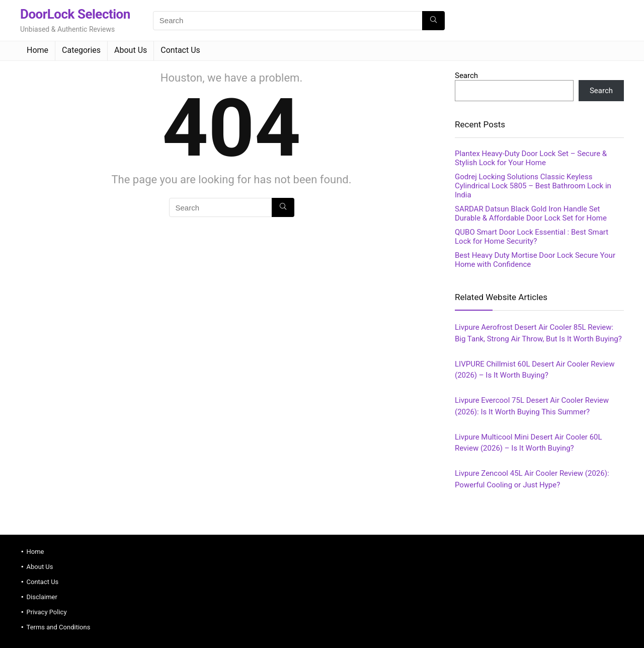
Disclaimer (42, 597)
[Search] (433, 21)
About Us (131, 50)
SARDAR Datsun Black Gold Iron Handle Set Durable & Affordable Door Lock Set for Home (531, 213)
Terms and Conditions (59, 627)
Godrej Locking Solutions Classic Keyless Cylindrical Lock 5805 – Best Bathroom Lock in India (533, 186)
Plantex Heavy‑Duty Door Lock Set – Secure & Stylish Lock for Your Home (531, 158)
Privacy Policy (47, 612)
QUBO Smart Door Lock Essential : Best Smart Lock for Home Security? (532, 237)
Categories (81, 50)
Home (37, 50)
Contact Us (180, 50)
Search (466, 76)
